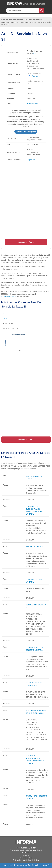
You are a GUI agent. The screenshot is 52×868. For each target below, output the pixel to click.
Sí (4, 314)
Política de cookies (26, 858)
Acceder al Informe (26, 242)
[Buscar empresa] (23, 10)
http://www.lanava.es (9, 297)
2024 (5, 319)
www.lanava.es (32, 104)
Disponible (31, 160)
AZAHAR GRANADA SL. (35, 547)
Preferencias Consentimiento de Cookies (26, 860)
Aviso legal (26, 856)
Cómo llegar (34, 76)
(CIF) (35, 53)
